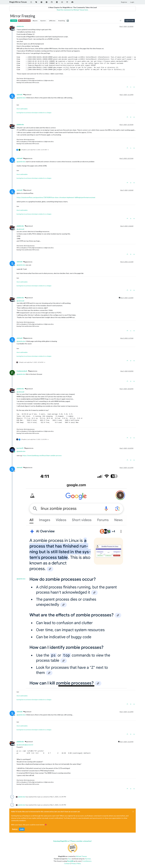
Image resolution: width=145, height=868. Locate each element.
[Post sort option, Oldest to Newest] (121, 21)
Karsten (88, 859)
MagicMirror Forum (18, 2)
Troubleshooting (24, 21)
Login (22, 829)
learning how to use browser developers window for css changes (34, 113)
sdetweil (19, 95)
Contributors (87, 861)
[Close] (133, 812)
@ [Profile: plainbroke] (21, 98)
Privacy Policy (76, 863)
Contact (67, 863)
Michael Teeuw (81, 856)
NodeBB (70, 861)
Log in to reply (130, 21)
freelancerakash (22, 371)
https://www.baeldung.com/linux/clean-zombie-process (42, 455)
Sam (69, 859)
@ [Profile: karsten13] (29, 745)
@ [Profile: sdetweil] (20, 229)
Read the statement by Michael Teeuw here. (72, 10)
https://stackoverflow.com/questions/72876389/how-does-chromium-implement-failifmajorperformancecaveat (56, 197)
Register (15, 829)
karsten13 (20, 448)
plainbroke (20, 26)
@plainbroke (28, 158)
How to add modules (22, 109)
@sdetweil (27, 95)
